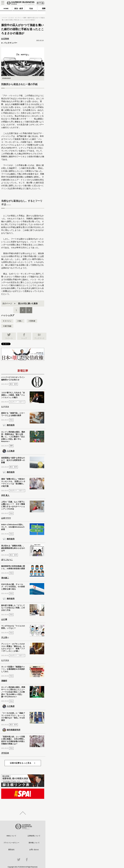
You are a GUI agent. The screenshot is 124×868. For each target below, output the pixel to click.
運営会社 (11, 850)
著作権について (34, 843)
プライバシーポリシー (11, 843)
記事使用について (34, 836)
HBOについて (11, 836)
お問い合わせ (34, 850)
